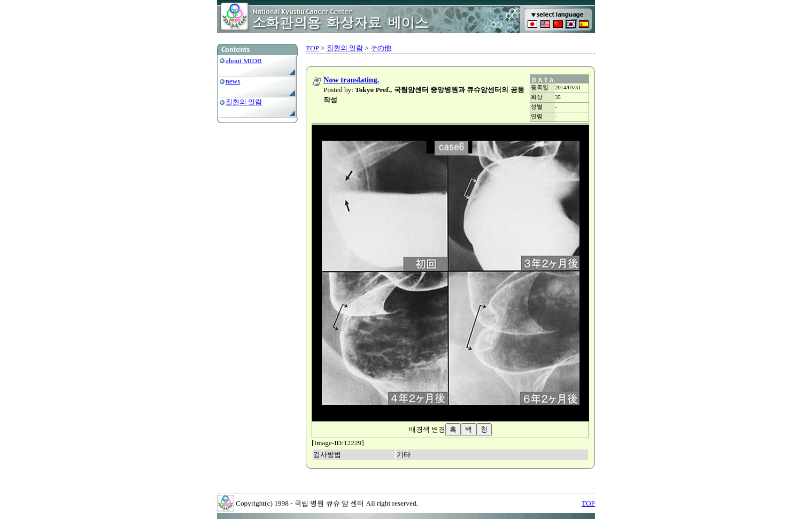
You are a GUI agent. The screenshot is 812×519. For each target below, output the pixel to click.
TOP (312, 48)
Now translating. (351, 80)
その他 (381, 48)
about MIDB (244, 61)
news (233, 81)
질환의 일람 (244, 102)
